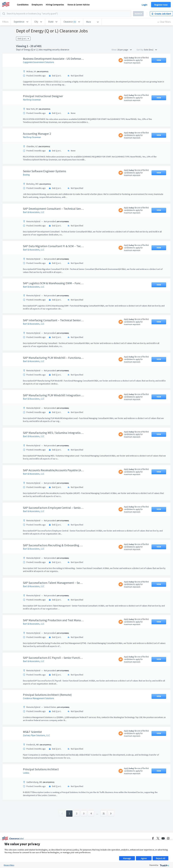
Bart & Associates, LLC (34, 212)
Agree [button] (144, 858)
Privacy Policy (9, 865)
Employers (37, 4)
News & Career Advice (79, 4)
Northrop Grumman (32, 100)
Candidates (23, 4)
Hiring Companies (55, 4)
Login (144, 5)
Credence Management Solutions (39, 698)
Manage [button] (127, 858)
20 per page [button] (125, 50)
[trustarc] (164, 865)
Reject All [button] (161, 858)
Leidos (26, 773)
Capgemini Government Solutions (39, 62)
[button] (21, 22)
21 (104, 813)
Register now (161, 5)
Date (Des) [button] (150, 50)
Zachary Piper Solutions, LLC (36, 735)
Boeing (26, 175)
